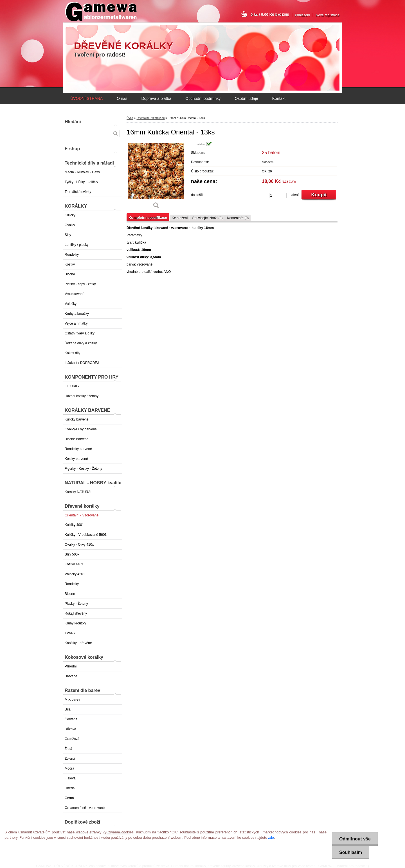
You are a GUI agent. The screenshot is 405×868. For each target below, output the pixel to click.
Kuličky (70, 215)
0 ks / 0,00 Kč (270, 14)
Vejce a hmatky (76, 323)
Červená (71, 719)
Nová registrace (328, 15)
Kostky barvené (76, 459)
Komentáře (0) (238, 218)
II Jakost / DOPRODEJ (82, 363)
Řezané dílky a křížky (81, 343)
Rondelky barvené (78, 449)
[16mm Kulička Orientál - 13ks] (156, 177)
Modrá (69, 768)
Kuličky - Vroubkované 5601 (86, 535)
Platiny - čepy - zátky (80, 284)
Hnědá (70, 788)
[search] (115, 133)
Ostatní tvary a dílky (80, 333)
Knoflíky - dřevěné (78, 643)
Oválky (70, 225)
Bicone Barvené (77, 439)
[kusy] (278, 195)
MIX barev (72, 700)
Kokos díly (72, 353)
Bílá (68, 709)
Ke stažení (180, 218)
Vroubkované (75, 294)
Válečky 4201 (75, 574)
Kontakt (279, 98)
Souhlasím (351, 852)
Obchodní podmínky (203, 98)
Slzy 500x (72, 554)
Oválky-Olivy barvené (81, 429)
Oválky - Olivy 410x (79, 545)
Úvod (130, 118)
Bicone (70, 274)
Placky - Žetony (76, 604)
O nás (122, 98)
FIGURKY (72, 386)
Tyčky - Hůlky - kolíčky (81, 182)
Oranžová (72, 739)
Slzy (68, 235)
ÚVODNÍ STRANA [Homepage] (86, 98)
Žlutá (68, 749)
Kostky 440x (74, 564)
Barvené (71, 676)
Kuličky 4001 (74, 525)
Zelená (70, 759)
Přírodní (71, 666)
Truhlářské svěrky (78, 192)
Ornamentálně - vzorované (85, 808)
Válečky (71, 304)
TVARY (70, 633)
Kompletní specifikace (148, 218)
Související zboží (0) (207, 218)
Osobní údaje (246, 98)
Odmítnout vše (355, 839)
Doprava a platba (156, 98)
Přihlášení (302, 15)
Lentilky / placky (77, 245)
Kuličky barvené (77, 419)
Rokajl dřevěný (76, 613)
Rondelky (72, 255)
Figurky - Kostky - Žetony (83, 469)
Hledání (73, 122)
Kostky (70, 264)
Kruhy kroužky (75, 623)
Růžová (70, 729)
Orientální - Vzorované (82, 515)
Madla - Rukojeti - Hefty (82, 172)
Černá (69, 798)
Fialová (70, 778)
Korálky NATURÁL (78, 492)
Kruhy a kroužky (77, 314)
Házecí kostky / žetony (82, 396)
